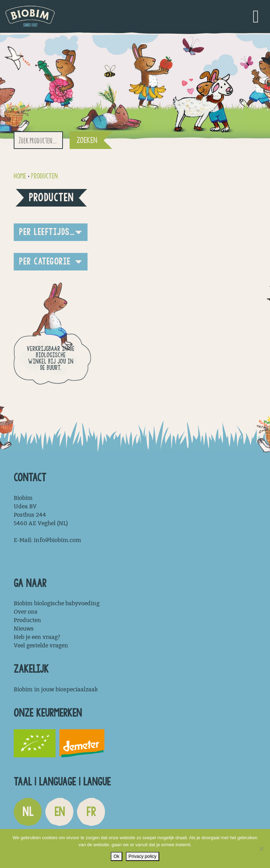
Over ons (26, 612)
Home (20, 176)
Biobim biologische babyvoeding (57, 603)
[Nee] (261, 849)
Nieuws (24, 629)
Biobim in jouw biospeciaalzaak (56, 689)
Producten (44, 176)
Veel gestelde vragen (41, 645)
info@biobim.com (57, 540)
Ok (117, 856)
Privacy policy (143, 856)
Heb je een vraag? (37, 637)
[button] (51, 232)
